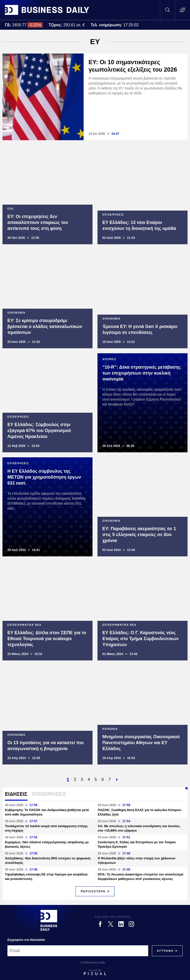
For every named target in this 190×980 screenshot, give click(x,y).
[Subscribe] (165, 951)
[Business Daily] (49, 920)
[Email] (78, 951)
